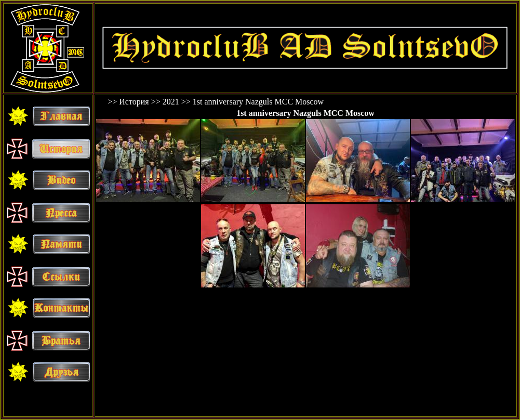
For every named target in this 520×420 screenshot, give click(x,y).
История (134, 102)
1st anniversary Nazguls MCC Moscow (258, 102)
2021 (171, 102)
